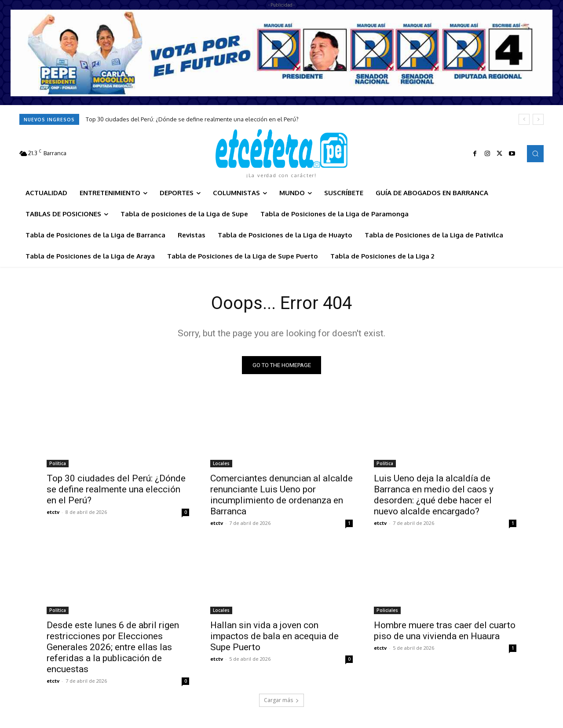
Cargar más (281, 700)
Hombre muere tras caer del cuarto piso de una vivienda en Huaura (445, 631)
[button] (535, 153)
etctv (53, 512)
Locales (221, 463)
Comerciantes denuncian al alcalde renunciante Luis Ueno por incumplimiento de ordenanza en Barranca (281, 495)
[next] (538, 119)
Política (58, 463)
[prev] (524, 119)
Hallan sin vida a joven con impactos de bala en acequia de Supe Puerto (274, 636)
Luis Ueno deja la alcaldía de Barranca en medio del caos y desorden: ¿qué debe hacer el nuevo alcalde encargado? (434, 495)
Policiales (387, 610)
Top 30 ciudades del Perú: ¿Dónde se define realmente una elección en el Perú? (192, 119)
